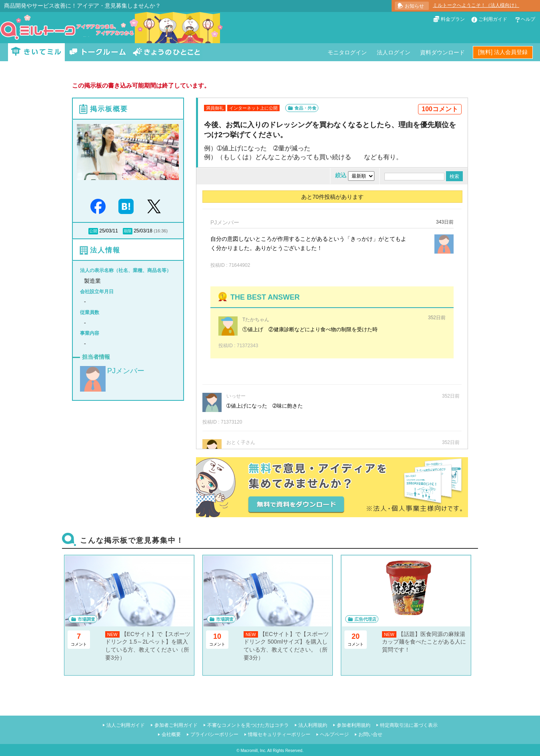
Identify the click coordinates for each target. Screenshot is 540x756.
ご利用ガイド (493, 19)
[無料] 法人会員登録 (503, 52)
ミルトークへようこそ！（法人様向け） (476, 5)
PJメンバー (126, 371)
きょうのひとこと (166, 52)
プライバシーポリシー (214, 734)
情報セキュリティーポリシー (279, 734)
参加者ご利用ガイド (176, 725)
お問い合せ (370, 734)
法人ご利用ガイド (126, 725)
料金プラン (453, 19)
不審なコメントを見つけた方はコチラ (248, 725)
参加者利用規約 (354, 725)
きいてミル (36, 52)
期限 (128, 231)
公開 (93, 231)
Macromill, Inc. (253, 751)
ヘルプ (528, 19)
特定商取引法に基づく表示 (409, 725)
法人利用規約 (313, 725)
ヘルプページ (334, 734)
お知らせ (414, 6)
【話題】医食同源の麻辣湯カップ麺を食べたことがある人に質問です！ (424, 642)
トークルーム (98, 52)
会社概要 (171, 734)
